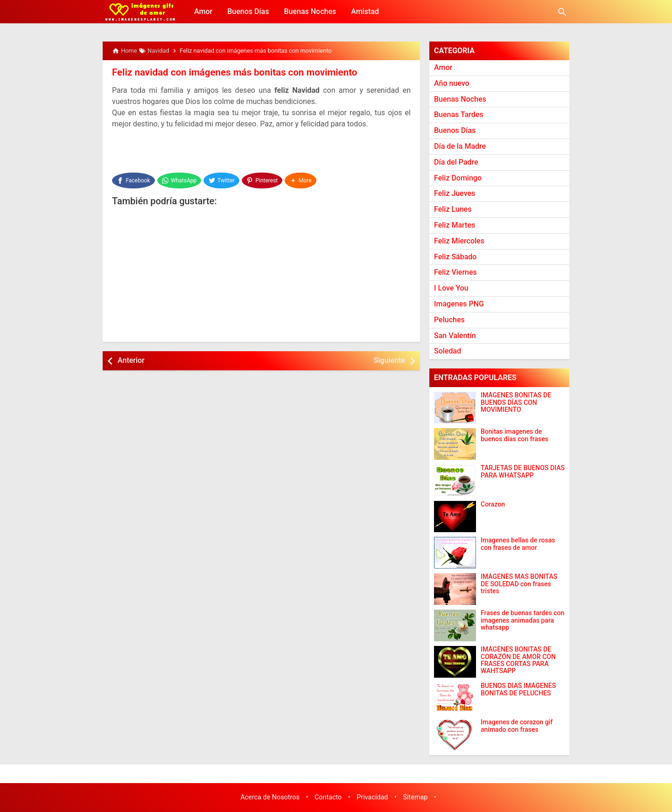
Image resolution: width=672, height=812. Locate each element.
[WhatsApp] (179, 179)
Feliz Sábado (455, 257)
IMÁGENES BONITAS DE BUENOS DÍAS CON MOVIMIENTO (516, 403)
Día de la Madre (460, 146)
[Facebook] (133, 179)
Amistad (365, 11)
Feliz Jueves (455, 193)
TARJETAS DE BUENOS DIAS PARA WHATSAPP (523, 472)
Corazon (493, 504)
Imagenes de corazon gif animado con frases (517, 726)
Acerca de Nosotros (270, 797)
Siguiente (389, 358)
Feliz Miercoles (459, 241)
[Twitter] (222, 179)
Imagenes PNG (459, 304)
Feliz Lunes (453, 209)
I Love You (451, 288)
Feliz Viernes (455, 272)
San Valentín (455, 336)
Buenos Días (248, 11)
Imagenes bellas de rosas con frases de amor (518, 544)
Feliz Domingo (458, 178)
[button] (302, 179)
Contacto (328, 797)
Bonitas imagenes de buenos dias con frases (514, 435)
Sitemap (416, 797)
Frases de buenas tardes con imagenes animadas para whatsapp (522, 620)
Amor (203, 11)
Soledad (448, 351)
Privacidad (372, 797)
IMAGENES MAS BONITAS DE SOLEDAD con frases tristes (519, 584)
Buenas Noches (310, 11)
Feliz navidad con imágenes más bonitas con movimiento (232, 72)
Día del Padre (456, 162)
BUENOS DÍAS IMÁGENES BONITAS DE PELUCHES (518, 689)
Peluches (449, 320)
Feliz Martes (455, 225)
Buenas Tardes (459, 115)
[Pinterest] (263, 179)
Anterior (131, 358)
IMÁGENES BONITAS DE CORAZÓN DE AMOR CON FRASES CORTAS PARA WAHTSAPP (518, 660)
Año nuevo (452, 83)
